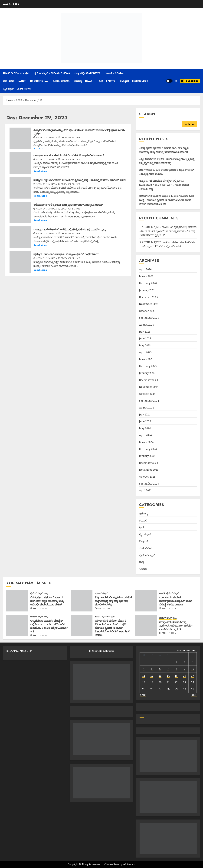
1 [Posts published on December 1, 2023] (176, 662)
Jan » (194, 695)
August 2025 (147, 325)
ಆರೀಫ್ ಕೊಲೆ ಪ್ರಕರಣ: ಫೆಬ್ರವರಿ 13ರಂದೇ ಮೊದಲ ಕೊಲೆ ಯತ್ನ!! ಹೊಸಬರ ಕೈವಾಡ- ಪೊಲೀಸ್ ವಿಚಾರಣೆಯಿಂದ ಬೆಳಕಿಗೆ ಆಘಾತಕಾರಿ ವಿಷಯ (167, 200)
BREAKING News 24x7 (19, 651)
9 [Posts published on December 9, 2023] (184, 669)
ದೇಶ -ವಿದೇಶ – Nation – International (26, 81)
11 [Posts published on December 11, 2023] (144, 676)
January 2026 (147, 290)
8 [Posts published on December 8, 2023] (176, 669)
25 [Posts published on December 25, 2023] (144, 689)
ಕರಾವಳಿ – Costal (114, 73)
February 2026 (148, 283)
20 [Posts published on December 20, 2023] (160, 682)
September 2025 (149, 318)
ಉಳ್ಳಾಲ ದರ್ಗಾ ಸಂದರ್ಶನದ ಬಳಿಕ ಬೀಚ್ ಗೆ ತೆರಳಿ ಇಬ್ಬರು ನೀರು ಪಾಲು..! (69, 155)
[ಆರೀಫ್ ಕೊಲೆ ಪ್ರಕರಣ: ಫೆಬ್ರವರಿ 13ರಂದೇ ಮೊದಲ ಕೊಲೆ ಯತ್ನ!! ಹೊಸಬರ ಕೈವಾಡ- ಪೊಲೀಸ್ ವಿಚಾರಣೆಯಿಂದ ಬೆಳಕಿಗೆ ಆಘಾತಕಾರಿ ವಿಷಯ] (82, 625)
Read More (40, 171)
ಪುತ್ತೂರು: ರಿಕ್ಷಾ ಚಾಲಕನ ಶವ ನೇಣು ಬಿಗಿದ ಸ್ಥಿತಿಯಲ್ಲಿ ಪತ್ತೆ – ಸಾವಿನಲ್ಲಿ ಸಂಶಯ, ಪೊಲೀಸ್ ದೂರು (80, 180)
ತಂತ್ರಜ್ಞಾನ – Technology (134, 81)
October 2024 (147, 394)
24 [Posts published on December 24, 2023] (193, 682)
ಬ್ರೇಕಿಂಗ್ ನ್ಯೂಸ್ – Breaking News (52, 73)
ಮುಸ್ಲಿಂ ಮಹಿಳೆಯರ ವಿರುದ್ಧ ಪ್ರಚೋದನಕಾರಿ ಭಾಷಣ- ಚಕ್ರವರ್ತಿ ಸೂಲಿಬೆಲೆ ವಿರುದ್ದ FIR (176, 626)
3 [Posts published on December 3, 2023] (192, 662)
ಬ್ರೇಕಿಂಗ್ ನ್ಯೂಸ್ (147, 555)
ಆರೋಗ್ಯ (144, 514)
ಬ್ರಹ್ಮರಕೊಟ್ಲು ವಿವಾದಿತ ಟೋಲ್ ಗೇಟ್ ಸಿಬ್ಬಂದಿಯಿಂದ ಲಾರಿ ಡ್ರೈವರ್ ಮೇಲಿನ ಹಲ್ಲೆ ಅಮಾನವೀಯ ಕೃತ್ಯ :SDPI (168, 231)
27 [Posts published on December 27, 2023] (160, 689)
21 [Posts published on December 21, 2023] (168, 682)
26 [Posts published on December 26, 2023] (152, 689)
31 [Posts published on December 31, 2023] (193, 689)
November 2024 (149, 387)
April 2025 (145, 352)
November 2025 (149, 304)
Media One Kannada (46, 138)
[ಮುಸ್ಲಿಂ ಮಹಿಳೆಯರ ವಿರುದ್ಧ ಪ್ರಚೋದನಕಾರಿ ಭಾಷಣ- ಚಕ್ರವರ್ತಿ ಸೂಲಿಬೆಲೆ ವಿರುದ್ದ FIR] (146, 625)
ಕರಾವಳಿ (143, 521)
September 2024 (149, 401)
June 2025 (145, 338)
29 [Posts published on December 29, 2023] (176, 689)
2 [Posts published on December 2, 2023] (184, 662)
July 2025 (145, 332)
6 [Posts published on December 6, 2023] (160, 669)
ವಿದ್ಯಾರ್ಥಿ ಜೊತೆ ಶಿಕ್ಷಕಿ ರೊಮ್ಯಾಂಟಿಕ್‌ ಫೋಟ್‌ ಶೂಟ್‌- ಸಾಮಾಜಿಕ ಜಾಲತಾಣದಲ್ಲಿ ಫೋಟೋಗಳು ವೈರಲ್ (79, 132)
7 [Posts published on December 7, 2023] (168, 669)
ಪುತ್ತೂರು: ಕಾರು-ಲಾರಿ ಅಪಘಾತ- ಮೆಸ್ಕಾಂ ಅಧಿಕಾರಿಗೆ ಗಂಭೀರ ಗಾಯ (66, 254)
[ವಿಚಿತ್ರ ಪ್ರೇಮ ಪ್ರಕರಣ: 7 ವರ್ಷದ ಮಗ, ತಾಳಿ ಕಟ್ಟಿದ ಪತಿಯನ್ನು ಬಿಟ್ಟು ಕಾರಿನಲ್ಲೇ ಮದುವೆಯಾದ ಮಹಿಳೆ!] (17, 601)
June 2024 (145, 421)
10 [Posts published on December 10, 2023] (193, 669)
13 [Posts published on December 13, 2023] (160, 676)
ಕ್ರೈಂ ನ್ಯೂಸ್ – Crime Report (18, 89)
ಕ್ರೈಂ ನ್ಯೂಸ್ (145, 534)
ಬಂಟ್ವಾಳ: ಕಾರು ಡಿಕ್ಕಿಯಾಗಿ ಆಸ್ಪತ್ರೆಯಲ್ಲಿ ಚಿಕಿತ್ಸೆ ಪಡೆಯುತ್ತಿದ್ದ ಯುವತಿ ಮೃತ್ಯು (70, 229)
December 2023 (149, 463)
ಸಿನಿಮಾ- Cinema (61, 81)
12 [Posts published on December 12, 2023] (152, 676)
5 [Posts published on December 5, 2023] (152, 669)
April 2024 (145, 435)
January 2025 (147, 373)
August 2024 (147, 408)
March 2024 (146, 442)
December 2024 (149, 380)
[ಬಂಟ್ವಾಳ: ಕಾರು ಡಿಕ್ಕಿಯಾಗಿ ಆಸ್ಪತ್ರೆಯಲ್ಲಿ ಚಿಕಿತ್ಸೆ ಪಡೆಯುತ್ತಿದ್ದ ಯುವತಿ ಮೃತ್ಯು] (20, 237)
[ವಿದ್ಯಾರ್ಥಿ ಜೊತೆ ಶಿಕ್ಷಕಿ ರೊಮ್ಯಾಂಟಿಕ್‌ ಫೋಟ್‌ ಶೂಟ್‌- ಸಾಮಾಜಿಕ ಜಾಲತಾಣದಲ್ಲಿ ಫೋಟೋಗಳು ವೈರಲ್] (20, 138)
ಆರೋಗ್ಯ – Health (84, 81)
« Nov (143, 695)
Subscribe (189, 81)
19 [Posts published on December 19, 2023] (152, 682)
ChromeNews (112, 864)
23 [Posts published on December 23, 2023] (184, 682)
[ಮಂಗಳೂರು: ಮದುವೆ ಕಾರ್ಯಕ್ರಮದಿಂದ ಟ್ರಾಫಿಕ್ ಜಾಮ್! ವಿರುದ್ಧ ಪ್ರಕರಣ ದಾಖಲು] (146, 601)
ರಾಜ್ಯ (142, 562)
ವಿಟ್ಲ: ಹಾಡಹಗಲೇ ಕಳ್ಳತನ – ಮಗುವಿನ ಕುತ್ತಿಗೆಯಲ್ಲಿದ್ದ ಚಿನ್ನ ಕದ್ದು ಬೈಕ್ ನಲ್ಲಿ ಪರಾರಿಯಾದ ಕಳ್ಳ (113, 601)
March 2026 (146, 276)
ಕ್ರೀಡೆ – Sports (107, 81)
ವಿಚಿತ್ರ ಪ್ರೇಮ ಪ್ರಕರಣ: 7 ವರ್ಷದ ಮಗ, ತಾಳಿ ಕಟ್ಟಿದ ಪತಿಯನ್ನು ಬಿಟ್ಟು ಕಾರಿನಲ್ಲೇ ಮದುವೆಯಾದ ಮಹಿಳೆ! (164, 150)
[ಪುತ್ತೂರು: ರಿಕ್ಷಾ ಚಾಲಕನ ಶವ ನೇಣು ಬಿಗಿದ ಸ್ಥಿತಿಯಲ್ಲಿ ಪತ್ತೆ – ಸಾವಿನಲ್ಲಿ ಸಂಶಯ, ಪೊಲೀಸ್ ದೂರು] (20, 188)
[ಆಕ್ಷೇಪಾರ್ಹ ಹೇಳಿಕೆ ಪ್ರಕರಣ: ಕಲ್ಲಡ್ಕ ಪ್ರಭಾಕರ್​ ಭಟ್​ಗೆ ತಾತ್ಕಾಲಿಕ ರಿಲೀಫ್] (20, 212)
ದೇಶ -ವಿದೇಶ (146, 548)
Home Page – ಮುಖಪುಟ (16, 73)
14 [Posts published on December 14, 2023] (168, 676)
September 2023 (149, 484)
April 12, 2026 (169, 633)
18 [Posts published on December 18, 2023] (144, 682)
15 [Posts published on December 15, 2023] (176, 676)
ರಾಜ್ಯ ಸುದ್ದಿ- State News (87, 73)
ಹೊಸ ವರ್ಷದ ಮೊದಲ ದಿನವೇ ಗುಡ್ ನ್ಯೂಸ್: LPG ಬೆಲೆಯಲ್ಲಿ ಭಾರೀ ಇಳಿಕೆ (167, 244)
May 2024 (145, 428)
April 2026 (145, 269)
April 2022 (145, 490)
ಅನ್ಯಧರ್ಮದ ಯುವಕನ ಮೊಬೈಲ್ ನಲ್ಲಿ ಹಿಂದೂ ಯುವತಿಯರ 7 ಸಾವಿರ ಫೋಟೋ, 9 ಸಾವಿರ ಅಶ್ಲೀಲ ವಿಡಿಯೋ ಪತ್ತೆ (164, 185)
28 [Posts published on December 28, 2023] (168, 689)
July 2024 (145, 415)
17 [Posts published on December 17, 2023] (193, 676)
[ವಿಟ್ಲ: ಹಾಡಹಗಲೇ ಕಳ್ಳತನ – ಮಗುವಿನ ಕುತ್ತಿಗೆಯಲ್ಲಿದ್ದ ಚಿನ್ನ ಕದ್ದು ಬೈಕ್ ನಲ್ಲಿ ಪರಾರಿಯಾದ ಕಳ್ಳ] (82, 601)
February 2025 (148, 366)
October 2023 (147, 477)
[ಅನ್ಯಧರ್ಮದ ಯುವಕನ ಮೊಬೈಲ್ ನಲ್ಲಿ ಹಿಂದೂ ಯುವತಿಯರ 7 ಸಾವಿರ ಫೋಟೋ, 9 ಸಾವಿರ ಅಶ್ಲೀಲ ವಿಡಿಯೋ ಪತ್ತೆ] (17, 625)
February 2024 (148, 449)
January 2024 (147, 456)
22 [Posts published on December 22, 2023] (176, 682)
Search (147, 114)
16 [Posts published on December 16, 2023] (184, 676)
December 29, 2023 (70, 138)
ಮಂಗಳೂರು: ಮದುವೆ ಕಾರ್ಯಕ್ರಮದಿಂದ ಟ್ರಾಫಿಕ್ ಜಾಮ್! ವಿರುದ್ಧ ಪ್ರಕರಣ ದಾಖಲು (176, 601)
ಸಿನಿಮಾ (143, 569)
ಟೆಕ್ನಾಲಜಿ (143, 541)
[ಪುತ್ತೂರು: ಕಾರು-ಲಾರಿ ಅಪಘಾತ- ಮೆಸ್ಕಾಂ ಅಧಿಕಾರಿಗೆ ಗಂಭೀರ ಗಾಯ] (20, 262)
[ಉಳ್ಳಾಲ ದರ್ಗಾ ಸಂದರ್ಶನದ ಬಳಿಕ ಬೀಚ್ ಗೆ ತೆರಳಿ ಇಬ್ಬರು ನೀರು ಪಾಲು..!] (20, 163)
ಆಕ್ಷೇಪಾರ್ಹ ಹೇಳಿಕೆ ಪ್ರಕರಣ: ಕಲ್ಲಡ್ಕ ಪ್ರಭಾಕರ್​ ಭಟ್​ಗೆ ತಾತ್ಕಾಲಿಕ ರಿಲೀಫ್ (68, 205)
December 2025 (149, 297)
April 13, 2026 (40, 609)
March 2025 (146, 359)
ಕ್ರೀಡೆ (141, 527)
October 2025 (147, 311)
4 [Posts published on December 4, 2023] (144, 669)
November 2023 (149, 470)
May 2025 (145, 345)
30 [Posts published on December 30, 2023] (184, 689)
